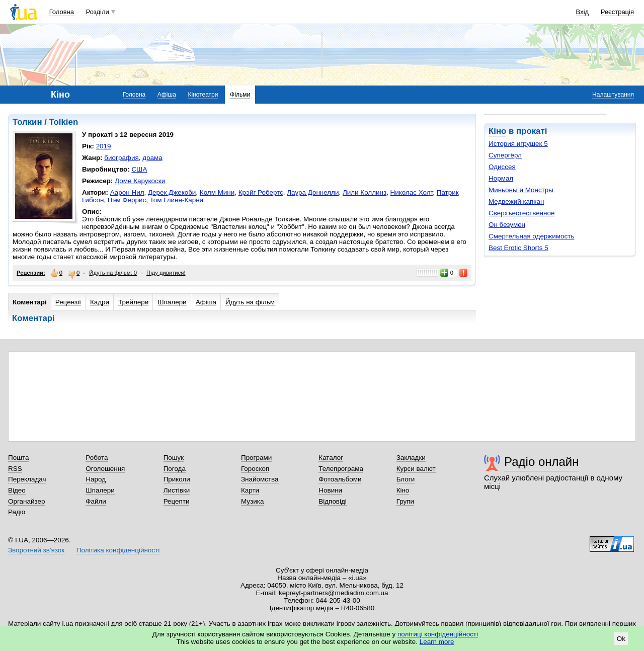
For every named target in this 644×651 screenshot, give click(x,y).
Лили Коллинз (365, 192)
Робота (97, 458)
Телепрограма (341, 469)
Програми (256, 458)
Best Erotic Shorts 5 (518, 248)
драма (152, 158)
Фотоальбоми (340, 479)
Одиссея (502, 167)
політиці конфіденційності (438, 634)
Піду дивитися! (166, 273)
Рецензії (68, 302)
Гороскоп (255, 469)
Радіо (17, 512)
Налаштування (613, 95)
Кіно (497, 131)
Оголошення (105, 469)
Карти (250, 490)
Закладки (411, 458)
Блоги (406, 479)
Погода (175, 469)
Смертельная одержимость (531, 236)
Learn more (437, 642)
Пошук (174, 458)
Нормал (501, 178)
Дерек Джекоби (172, 192)
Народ (96, 479)
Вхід (583, 12)
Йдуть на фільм (250, 302)
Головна (62, 12)
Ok (621, 639)
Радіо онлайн (542, 462)
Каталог (331, 458)
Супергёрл (505, 155)
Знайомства (260, 479)
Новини (330, 490)
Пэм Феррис (127, 200)
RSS (15, 469)
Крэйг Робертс (261, 192)
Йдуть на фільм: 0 (113, 273)
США (139, 169)
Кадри (100, 302)
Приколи (177, 479)
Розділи (98, 12)
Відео (17, 490)
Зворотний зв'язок (36, 550)
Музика (252, 501)
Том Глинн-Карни (177, 200)
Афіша (167, 95)
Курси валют (416, 469)
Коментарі (30, 302)
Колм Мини (217, 192)
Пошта (18, 458)
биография (121, 158)
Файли (96, 501)
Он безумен (507, 225)
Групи (405, 501)
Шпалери (172, 302)
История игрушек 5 (518, 144)
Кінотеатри (203, 95)
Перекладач (27, 479)
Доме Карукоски (140, 181)
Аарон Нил (127, 192)
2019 (104, 146)
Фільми (240, 95)
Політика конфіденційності (118, 550)
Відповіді (333, 501)
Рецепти (177, 501)
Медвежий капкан (516, 201)
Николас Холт (412, 192)
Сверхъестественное (521, 213)
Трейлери (133, 302)
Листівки (177, 490)
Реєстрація (617, 12)
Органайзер (26, 501)
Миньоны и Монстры (521, 190)
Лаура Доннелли (313, 192)
